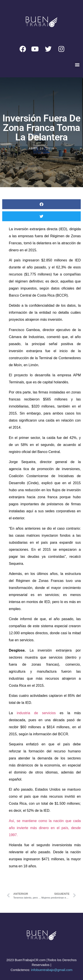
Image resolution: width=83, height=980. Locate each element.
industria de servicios (36, 713)
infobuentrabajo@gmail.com (52, 970)
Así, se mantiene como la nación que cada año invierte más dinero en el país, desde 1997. (45, 828)
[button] (77, 65)
